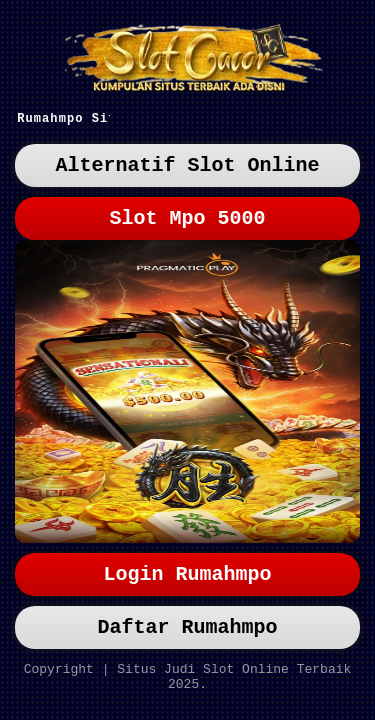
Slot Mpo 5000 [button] (188, 227)
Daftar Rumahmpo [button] (188, 619)
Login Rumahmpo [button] (188, 562)
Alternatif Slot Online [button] (188, 170)
